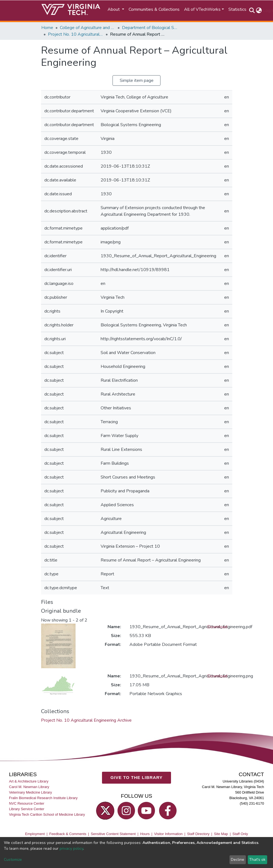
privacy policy (71, 848)
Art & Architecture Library (29, 781)
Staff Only (240, 834)
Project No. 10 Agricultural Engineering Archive (76, 34)
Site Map (221, 834)
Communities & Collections (154, 9)
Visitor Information (168, 834)
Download (217, 627)
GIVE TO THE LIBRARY (137, 778)
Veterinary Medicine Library (30, 792)
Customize (13, 860)
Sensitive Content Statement (113, 834)
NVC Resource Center (26, 803)
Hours (145, 834)
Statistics (237, 9)
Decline (238, 860)
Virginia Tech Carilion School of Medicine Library (47, 815)
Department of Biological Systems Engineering (150, 28)
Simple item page (137, 80)
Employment (35, 834)
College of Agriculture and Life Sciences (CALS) (88, 28)
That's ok (257, 860)
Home (47, 28)
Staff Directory (198, 834)
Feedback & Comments (68, 834)
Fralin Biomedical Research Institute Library (43, 798)
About (114, 9)
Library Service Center (26, 809)
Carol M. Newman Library (29, 787)
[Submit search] (252, 11)
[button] (259, 11)
